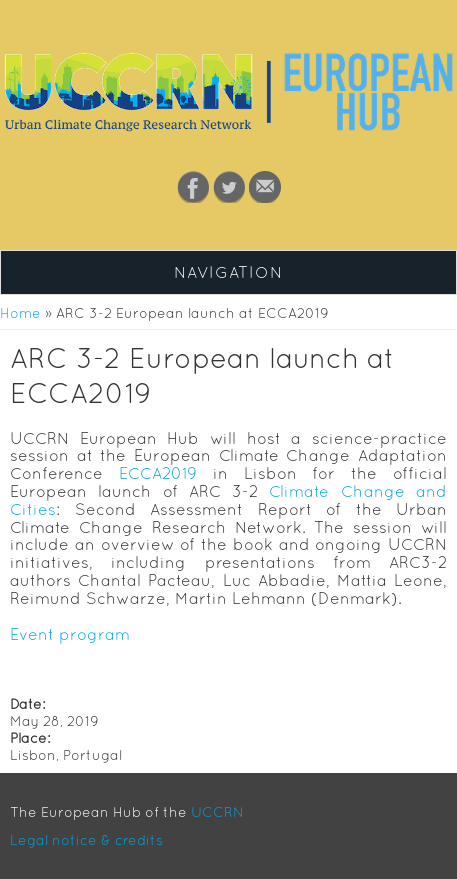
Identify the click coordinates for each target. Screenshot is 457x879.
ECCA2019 (158, 473)
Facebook (193, 187)
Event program (70, 634)
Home (20, 313)
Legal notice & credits (86, 840)
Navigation (228, 272)
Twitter (229, 187)
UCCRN (217, 812)
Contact (265, 187)
